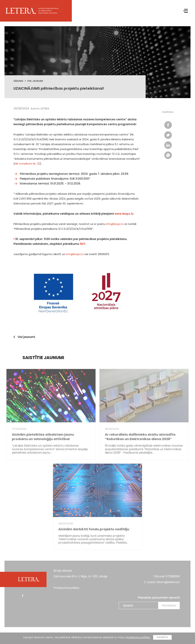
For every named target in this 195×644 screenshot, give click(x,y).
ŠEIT (83, 244)
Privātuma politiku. (138, 637)
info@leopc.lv (115, 224)
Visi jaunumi (35, 81)
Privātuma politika (66, 588)
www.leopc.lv (124, 214)
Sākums (18, 81)
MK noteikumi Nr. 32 (27, 164)
